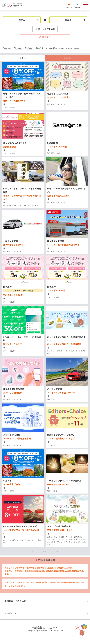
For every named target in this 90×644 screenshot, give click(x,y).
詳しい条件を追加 (45, 29)
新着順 (22, 58)
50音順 (67, 58)
